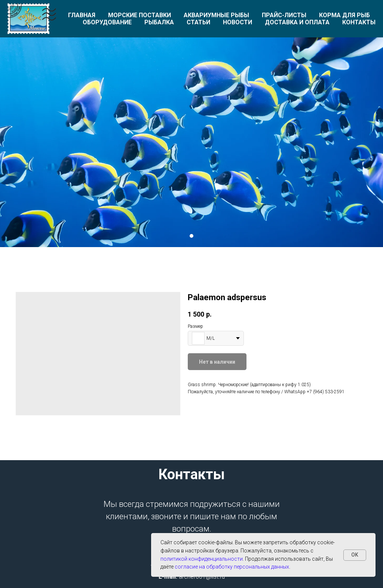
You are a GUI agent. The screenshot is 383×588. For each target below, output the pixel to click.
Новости (238, 22)
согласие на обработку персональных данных (232, 567)
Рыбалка (159, 22)
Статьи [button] (198, 22)
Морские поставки (140, 15)
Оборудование (107, 22)
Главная (82, 15)
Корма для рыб (344, 15)
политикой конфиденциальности (202, 559)
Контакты (359, 22)
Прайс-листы (284, 15)
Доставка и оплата (297, 22)
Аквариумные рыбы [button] (216, 15)
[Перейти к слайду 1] (191, 236)
